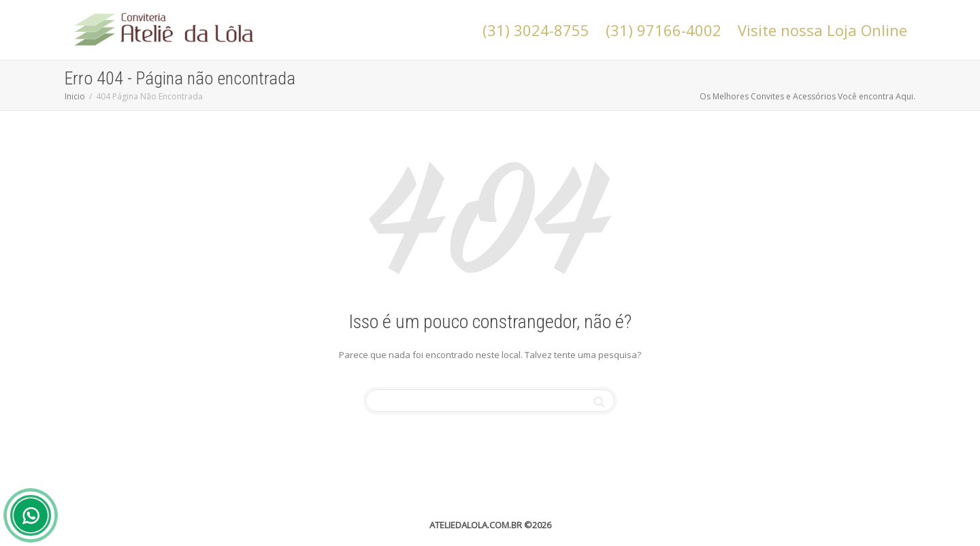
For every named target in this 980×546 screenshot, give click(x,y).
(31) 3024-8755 (536, 30)
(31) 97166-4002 (664, 30)
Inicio (75, 96)
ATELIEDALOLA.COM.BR (476, 525)
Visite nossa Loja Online (822, 30)
